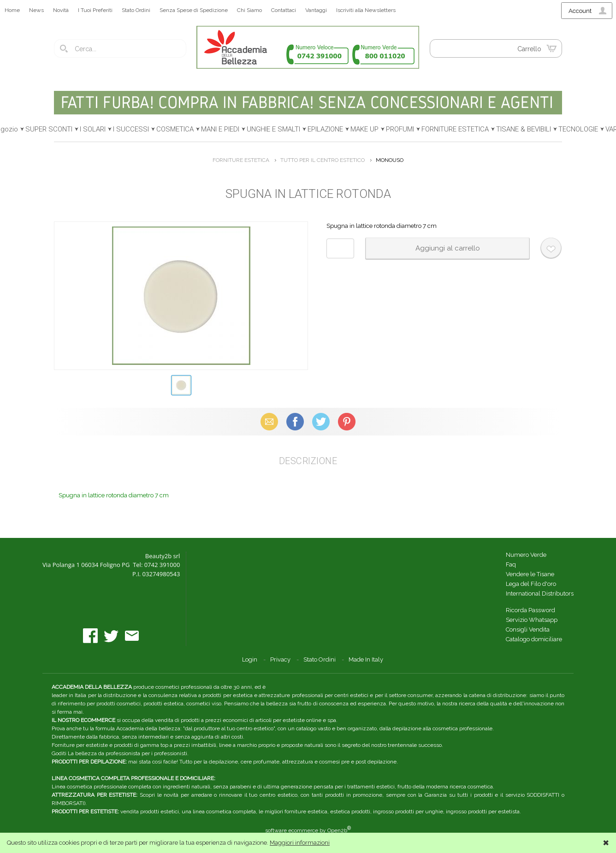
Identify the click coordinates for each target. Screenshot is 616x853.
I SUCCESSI (131, 129)
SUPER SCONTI (49, 129)
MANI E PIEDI (220, 129)
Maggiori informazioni (300, 843)
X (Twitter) (321, 421)
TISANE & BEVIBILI (524, 129)
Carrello (529, 49)
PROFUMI (400, 129)
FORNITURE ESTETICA (455, 129)
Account (580, 11)
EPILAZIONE (325, 129)
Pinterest (347, 421)
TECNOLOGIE (578, 129)
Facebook (295, 421)
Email (269, 421)
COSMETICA (175, 129)
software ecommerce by (308, 830)
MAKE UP (364, 129)
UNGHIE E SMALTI (273, 129)
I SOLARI (93, 129)
